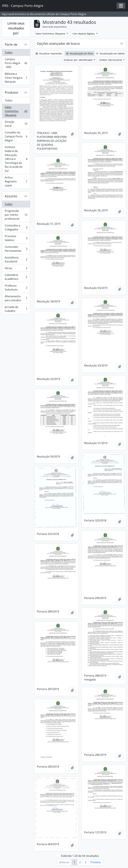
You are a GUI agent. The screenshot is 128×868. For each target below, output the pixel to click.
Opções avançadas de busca (58, 43)
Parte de (11, 44)
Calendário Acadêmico (16, 277)
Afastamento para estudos (16, 298)
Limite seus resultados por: (16, 28)
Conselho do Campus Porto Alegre (16, 136)
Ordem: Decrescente (111, 60)
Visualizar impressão (49, 53)
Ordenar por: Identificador (78, 60)
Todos (9, 52)
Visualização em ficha (80, 53)
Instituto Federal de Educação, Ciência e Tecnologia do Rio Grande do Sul (16, 159)
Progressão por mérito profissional (16, 215)
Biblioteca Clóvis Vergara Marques (16, 78)
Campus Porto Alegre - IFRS (16, 63)
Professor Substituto (16, 288)
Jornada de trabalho (16, 309)
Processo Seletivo (16, 238)
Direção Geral (16, 124)
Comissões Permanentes (16, 249)
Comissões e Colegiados (16, 227)
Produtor (12, 92)
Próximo (96, 862)
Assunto (11, 196)
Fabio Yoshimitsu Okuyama (16, 111)
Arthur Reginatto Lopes (16, 181)
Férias (16, 269)
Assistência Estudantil (16, 259)
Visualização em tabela (110, 53)
